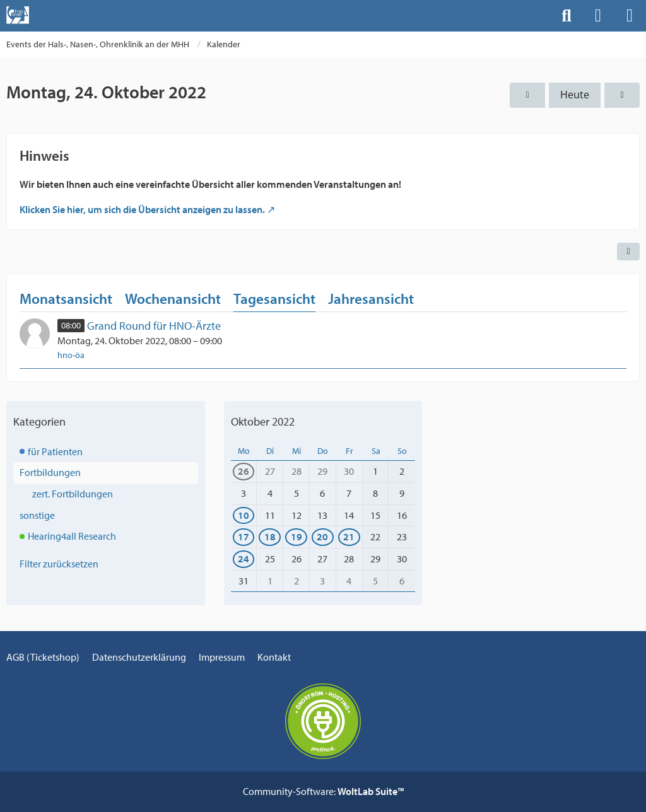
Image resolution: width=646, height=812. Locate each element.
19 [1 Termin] (297, 536)
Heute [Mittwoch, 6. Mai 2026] (575, 95)
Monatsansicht (66, 299)
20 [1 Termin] (322, 536)
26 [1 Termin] (244, 471)
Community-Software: (323, 791)
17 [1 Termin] (244, 536)
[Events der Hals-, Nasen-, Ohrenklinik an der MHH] (18, 15)
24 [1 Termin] (244, 559)
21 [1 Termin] (349, 536)
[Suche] (567, 16)
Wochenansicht (173, 299)
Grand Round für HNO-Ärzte (154, 326)
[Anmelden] (598, 16)
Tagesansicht (274, 299)
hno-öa (71, 355)
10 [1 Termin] (244, 515)
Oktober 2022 (263, 421)
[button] (628, 252)
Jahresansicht (371, 299)
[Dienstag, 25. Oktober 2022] (622, 95)
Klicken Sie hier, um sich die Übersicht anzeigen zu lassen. (142, 209)
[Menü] (630, 16)
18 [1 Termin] (270, 536)
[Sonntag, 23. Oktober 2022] (527, 95)
